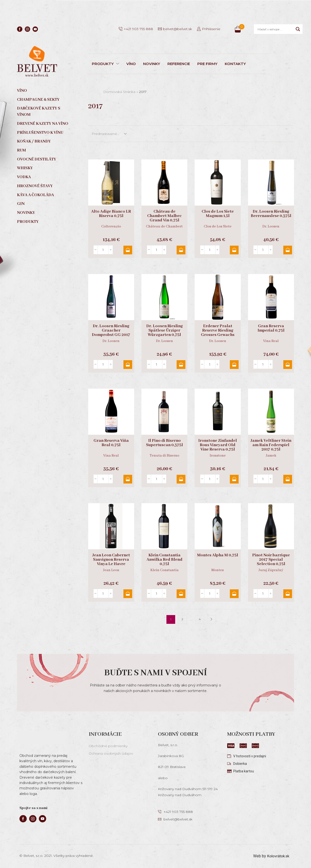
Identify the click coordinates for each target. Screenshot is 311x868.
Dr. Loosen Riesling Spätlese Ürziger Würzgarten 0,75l (164, 331)
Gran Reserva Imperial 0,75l (271, 328)
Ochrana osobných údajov (111, 753)
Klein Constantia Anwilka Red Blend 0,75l (164, 560)
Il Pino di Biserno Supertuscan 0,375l (164, 443)
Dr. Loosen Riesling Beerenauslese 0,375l (271, 214)
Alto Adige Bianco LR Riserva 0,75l (111, 214)
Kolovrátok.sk (278, 856)
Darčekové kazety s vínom (39, 112)
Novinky (26, 213)
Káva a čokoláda (35, 195)
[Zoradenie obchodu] (109, 134)
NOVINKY (152, 64)
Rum (22, 150)
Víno (22, 91)
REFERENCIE (179, 64)
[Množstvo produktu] (103, 250)
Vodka (24, 177)
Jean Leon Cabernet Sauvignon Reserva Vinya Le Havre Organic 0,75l (111, 562)
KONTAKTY (235, 64)
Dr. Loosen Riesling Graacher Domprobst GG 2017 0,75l (111, 333)
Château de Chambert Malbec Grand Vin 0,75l (164, 216)
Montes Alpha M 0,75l (218, 555)
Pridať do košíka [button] (127, 250)
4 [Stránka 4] (200, 619)
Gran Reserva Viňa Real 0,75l (111, 443)
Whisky (25, 168)
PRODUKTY (105, 64)
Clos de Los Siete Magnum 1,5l (218, 214)
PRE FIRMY (207, 64)
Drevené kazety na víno (43, 124)
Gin (21, 204)
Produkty (28, 222)
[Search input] (275, 29)
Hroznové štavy (35, 186)
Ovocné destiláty (37, 159)
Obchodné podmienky (108, 746)
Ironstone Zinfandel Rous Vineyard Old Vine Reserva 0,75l (218, 445)
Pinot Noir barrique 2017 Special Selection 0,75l (271, 560)
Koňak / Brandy (34, 141)
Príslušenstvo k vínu (40, 133)
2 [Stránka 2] (182, 619)
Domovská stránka (119, 92)
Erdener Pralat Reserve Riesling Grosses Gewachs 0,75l (218, 333)
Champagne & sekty (38, 100)
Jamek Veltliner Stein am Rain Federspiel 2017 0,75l (271, 445)
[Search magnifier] (298, 29)
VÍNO (131, 64)
